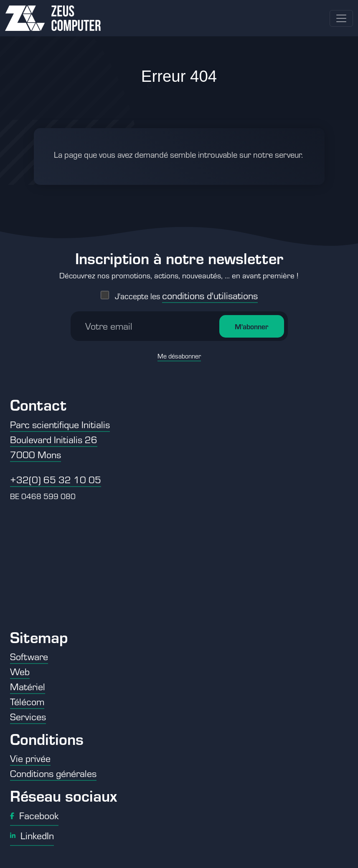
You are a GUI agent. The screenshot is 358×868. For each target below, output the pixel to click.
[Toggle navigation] (341, 18)
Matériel (28, 686)
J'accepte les (186, 296)
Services (28, 717)
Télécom (27, 701)
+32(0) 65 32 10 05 (56, 479)
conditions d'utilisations (210, 295)
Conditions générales (53, 773)
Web (20, 671)
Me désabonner (179, 356)
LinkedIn (32, 835)
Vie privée (30, 758)
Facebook (34, 815)
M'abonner (251, 326)
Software (29, 656)
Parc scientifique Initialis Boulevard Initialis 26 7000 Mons (60, 439)
